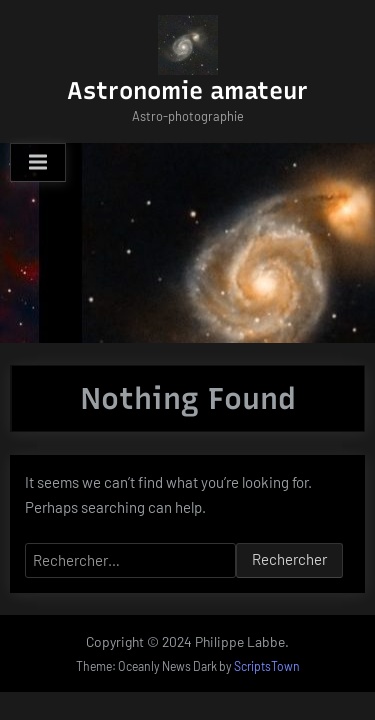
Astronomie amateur (187, 90)
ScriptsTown (267, 666)
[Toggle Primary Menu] (38, 163)
